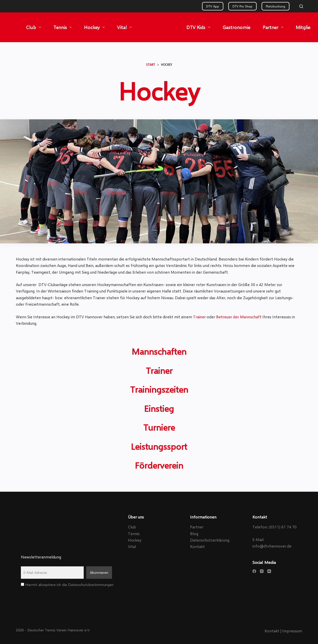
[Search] (301, 6)
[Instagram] (262, 571)
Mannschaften (159, 351)
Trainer (199, 317)
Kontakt (197, 546)
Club (35, 27)
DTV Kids (199, 27)
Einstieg (159, 408)
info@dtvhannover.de (272, 546)
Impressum (292, 631)
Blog (194, 533)
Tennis (64, 27)
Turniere (159, 427)
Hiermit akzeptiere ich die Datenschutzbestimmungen (67, 584)
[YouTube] (269, 571)
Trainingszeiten (159, 389)
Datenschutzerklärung (210, 540)
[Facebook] (254, 571)
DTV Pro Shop (242, 6)
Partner (274, 27)
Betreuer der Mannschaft (239, 317)
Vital (125, 27)
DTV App (213, 6)
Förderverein (159, 465)
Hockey (95, 27)
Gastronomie (236, 27)
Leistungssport (159, 446)
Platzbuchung (276, 6)
